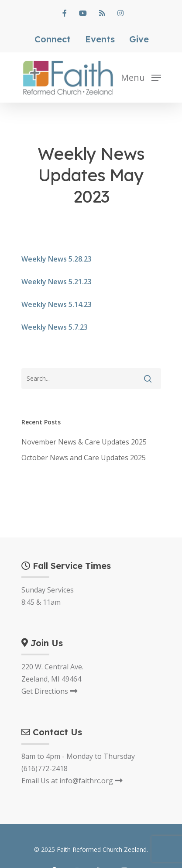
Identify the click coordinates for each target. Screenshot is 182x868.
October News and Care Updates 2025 (84, 458)
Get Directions (50, 691)
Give (139, 39)
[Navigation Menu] (141, 77)
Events (100, 39)
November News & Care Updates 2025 (84, 442)
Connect (53, 39)
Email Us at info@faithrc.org (72, 781)
